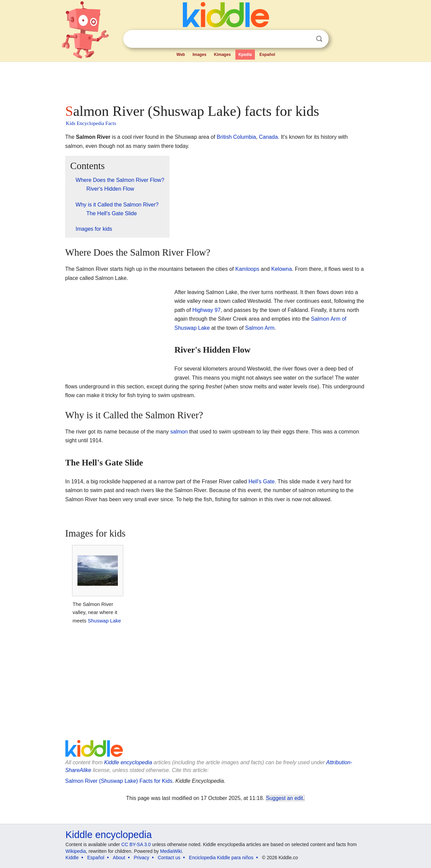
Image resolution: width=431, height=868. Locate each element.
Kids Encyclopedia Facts (91, 123)
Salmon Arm (260, 328)
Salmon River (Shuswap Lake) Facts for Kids (119, 781)
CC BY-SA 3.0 (136, 844)
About (119, 858)
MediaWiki (171, 851)
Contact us (169, 858)
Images (200, 55)
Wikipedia (76, 851)
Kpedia (245, 55)
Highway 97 (206, 310)
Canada (268, 137)
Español (267, 55)
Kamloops (247, 269)
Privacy (141, 858)
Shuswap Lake (105, 621)
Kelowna (282, 269)
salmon (179, 432)
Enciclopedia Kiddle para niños (221, 858)
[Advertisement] (215, 81)
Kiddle (72, 858)
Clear (305, 39)
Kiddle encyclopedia (128, 762)
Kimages (222, 55)
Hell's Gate (262, 481)
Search (319, 39)
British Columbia (236, 137)
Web (181, 55)
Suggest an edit (285, 798)
